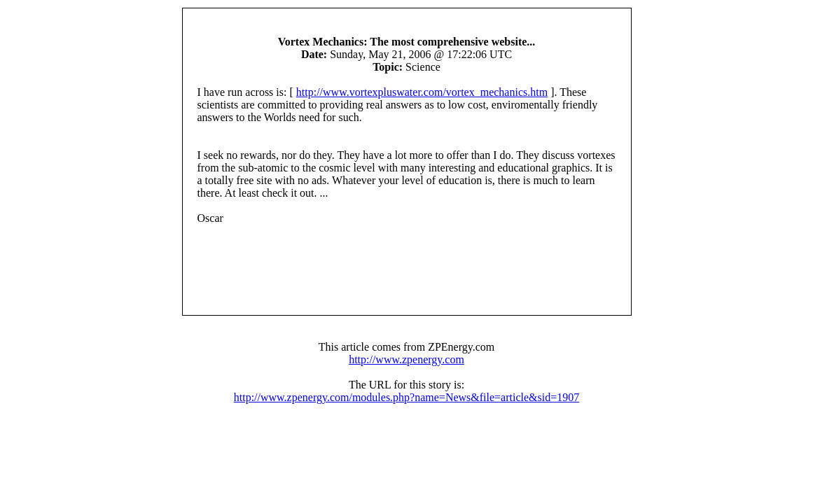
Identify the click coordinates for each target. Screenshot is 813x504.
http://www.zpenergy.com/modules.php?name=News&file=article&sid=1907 (406, 397)
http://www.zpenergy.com (406, 359)
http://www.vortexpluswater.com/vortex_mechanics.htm (422, 92)
